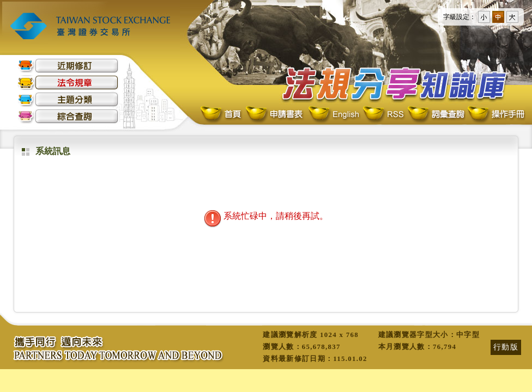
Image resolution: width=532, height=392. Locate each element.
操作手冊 (495, 115)
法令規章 (68, 82)
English (334, 115)
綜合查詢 (68, 116)
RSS (383, 115)
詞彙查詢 (436, 115)
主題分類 (68, 99)
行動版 (506, 347)
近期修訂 (68, 66)
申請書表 (275, 115)
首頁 (222, 115)
